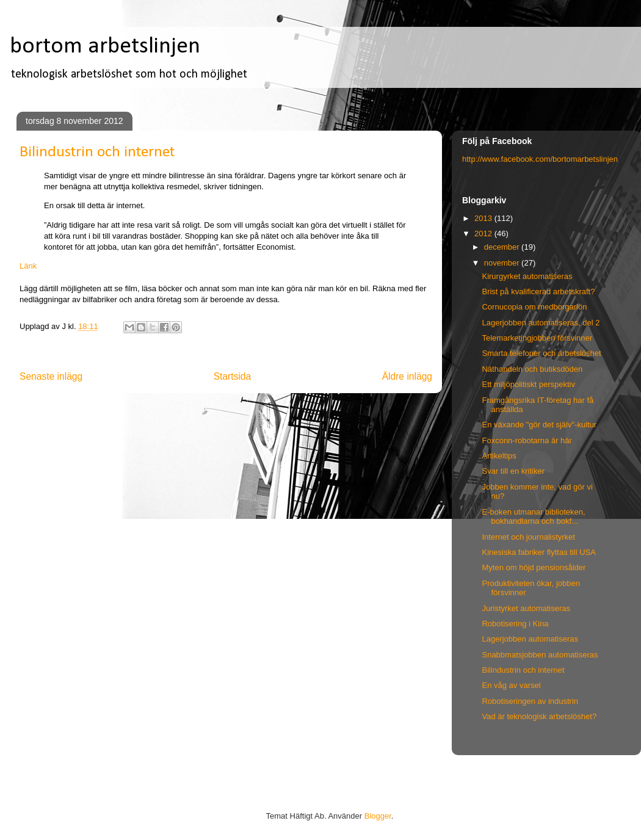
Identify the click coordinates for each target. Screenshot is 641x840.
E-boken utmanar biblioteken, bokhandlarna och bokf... (533, 517)
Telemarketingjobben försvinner (537, 338)
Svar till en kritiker (513, 471)
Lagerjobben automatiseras (530, 639)
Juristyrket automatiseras (526, 608)
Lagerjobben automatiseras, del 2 (541, 323)
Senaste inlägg (51, 376)
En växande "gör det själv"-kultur (539, 425)
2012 (484, 234)
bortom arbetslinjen (105, 47)
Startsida (233, 376)
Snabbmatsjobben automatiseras (540, 655)
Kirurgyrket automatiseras (527, 276)
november (503, 263)
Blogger (378, 816)
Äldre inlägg (407, 376)
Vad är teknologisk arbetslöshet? (539, 716)
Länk (28, 266)
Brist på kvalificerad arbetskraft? (538, 291)
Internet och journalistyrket (528, 537)
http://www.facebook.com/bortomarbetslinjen (540, 159)
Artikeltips (499, 456)
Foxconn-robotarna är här (527, 440)
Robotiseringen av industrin (530, 701)
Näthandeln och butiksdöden (532, 369)
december (503, 247)
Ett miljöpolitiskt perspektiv (528, 384)
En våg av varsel (511, 685)
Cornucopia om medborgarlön (534, 307)
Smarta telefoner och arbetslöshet (541, 353)
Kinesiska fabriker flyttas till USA (538, 552)
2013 (484, 218)
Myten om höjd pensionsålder (534, 567)
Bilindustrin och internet (523, 670)
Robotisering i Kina (515, 624)
